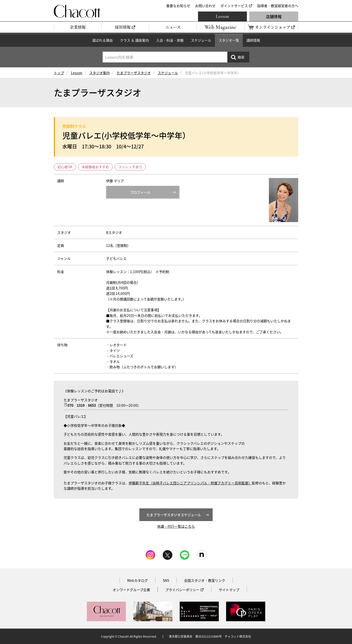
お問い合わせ (205, 6)
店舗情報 (274, 16)
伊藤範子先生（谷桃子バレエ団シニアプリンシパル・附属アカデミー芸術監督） (190, 483)
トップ (59, 73)
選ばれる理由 (102, 40)
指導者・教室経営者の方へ (278, 6)
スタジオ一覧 (229, 40)
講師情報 (253, 40)
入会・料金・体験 (170, 40)
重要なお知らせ (178, 6)
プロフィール (140, 192)
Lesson (222, 16)
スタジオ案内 (99, 73)
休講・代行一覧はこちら (176, 526)
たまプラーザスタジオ (134, 73)
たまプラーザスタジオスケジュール (174, 515)
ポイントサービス (234, 6)
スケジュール (201, 40)
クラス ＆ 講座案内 (134, 40)
